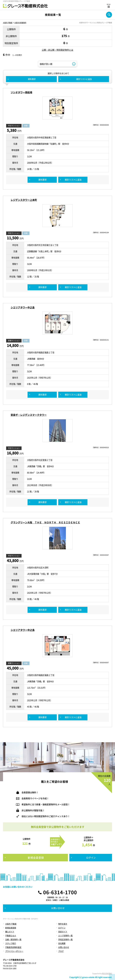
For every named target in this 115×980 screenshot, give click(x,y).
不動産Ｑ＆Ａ (11, 936)
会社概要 (62, 943)
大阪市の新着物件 (20, 23)
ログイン (62, 928)
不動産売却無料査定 (13, 947)
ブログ (61, 951)
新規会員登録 (11, 928)
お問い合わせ (64, 947)
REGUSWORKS (107, 973)
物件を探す (63, 924)
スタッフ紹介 (11, 943)
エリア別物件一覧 (65, 936)
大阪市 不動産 (8, 23)
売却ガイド (63, 932)
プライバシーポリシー (14, 951)
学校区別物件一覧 (65, 939)
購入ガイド (10, 932)
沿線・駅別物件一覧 (13, 939)
